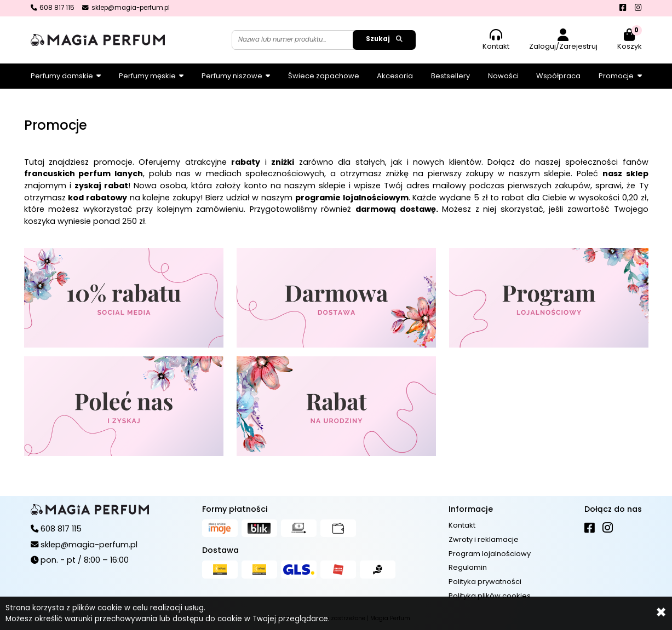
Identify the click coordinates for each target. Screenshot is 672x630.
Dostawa (220, 550)
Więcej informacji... (366, 619)
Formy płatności (235, 509)
